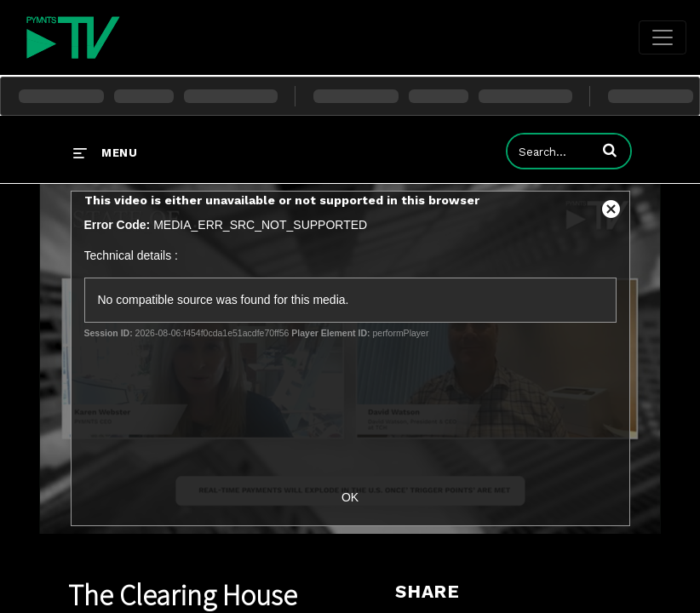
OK (350, 497)
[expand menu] (105, 152)
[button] (610, 150)
